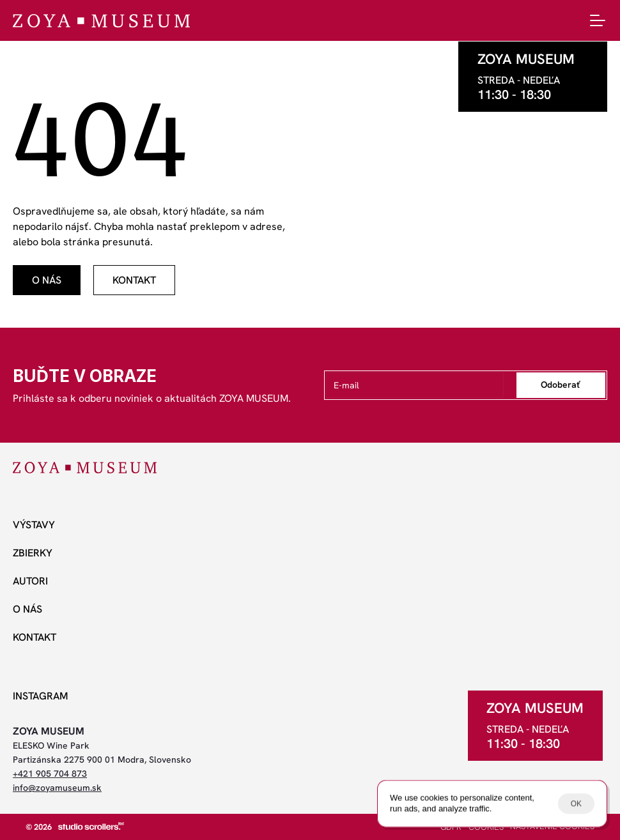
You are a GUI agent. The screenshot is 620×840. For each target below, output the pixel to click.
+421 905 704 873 (50, 774)
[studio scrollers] (91, 826)
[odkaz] (47, 280)
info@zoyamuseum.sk (57, 788)
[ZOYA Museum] (101, 21)
